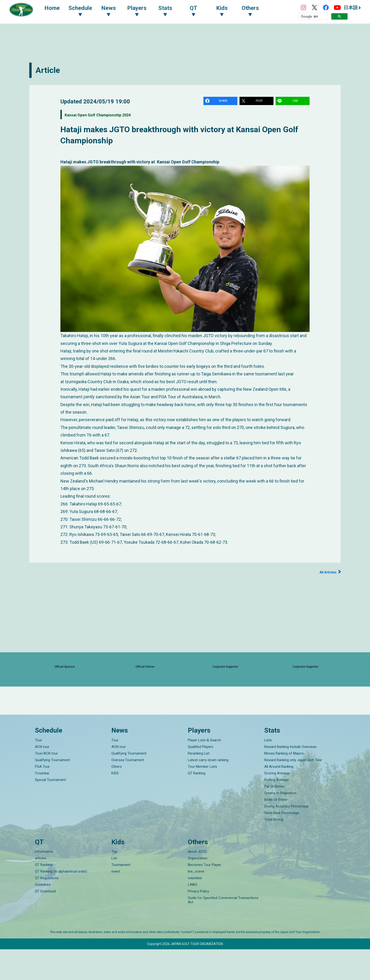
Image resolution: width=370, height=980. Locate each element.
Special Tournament (50, 810)
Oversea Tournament (128, 790)
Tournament (121, 895)
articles (41, 889)
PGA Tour (42, 797)
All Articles (326, 573)
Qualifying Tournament (52, 790)
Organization (198, 889)
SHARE (224, 102)
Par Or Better (274, 817)
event (116, 902)
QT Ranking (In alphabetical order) (61, 902)
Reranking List (199, 784)
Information (44, 882)
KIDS (115, 804)
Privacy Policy (198, 922)
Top (114, 882)
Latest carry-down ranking (208, 790)
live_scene (196, 902)
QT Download (45, 922)
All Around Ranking (279, 797)
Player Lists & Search (204, 771)
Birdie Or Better (276, 830)
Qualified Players (201, 777)
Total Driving (274, 850)
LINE (296, 102)
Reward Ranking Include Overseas (290, 777)
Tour (38, 771)
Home (57, 9)
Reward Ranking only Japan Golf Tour (293, 790)
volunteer (195, 909)
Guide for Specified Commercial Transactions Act (223, 931)
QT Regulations (47, 909)
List (114, 889)
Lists (268, 771)
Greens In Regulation (280, 823)
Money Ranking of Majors (284, 784)
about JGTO (197, 882)
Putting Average (277, 810)
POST (260, 102)
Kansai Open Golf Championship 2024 (113, 116)
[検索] (313, 17)
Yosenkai (42, 804)
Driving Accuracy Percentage (286, 837)
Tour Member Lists (202, 797)
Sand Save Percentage (282, 843)
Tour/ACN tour (46, 784)
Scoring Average (277, 804)
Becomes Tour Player (204, 895)
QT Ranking (197, 804)
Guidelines (43, 915)
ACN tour (42, 777)
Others (117, 797)
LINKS (193, 915)
